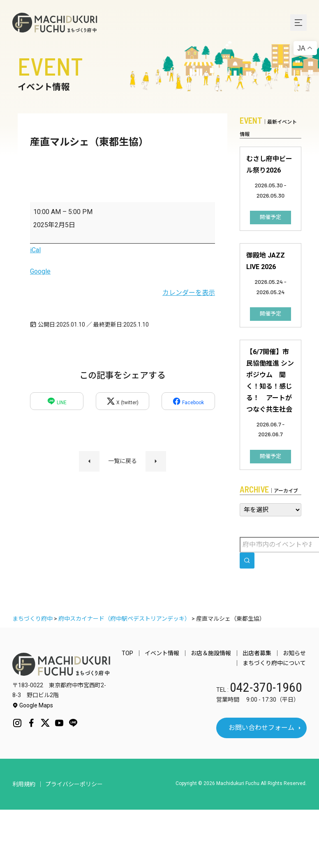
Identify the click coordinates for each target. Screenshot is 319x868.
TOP (135, 653)
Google (40, 271)
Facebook (188, 401)
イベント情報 (168, 653)
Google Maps (33, 705)
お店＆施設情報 (215, 653)
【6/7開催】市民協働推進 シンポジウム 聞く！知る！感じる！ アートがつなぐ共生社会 (270, 381)
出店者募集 (259, 653)
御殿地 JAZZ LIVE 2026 (266, 261)
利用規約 (24, 784)
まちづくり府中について (275, 663)
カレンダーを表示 (189, 293)
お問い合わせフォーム (261, 728)
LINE (57, 401)
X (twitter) (123, 401)
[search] (247, 561)
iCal (35, 250)
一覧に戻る (123, 461)
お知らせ (295, 653)
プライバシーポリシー (74, 784)
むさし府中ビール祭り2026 (269, 165)
